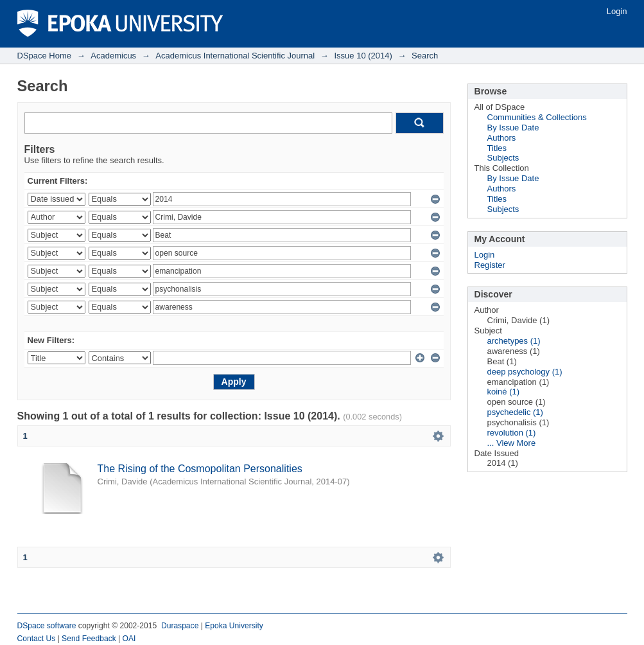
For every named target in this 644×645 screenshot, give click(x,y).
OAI (129, 639)
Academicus (113, 56)
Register (490, 265)
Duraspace (180, 626)
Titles (497, 148)
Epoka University (234, 626)
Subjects (503, 158)
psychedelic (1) (515, 412)
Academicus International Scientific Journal (235, 56)
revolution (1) (512, 433)
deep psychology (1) (525, 372)
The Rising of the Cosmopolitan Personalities (200, 469)
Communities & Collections (537, 117)
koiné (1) (504, 392)
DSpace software (47, 626)
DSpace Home (45, 56)
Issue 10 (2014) (363, 56)
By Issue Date (513, 128)
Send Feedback (89, 639)
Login (617, 11)
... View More (512, 443)
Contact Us (37, 639)
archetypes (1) (514, 341)
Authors (502, 138)
